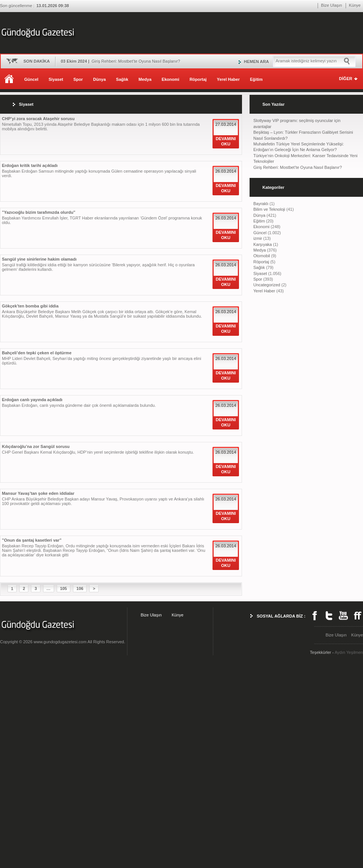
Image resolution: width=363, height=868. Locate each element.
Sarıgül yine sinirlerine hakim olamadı (39, 259)
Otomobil (262, 256)
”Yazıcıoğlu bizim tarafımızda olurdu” (39, 212)
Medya (145, 79)
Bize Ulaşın (332, 5)
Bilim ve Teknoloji (269, 209)
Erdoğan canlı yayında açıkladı (32, 400)
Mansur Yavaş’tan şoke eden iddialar (38, 493)
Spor (78, 79)
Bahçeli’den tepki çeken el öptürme (37, 353)
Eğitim (256, 79)
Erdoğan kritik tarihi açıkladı (30, 165)
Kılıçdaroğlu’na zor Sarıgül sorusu (36, 446)
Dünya (99, 79)
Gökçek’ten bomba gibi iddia (30, 306)
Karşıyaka (263, 244)
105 (64, 588)
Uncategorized (267, 285)
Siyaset (56, 79)
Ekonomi (171, 79)
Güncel (31, 79)
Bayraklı (261, 204)
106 (80, 588)
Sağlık (122, 79)
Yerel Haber (228, 79)
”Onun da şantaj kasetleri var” (32, 540)
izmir (258, 238)
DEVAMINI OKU (226, 141)
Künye (355, 5)
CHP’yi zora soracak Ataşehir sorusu (38, 119)
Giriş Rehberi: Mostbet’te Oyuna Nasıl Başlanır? (298, 167)
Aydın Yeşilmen (349, 652)
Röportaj (198, 79)
